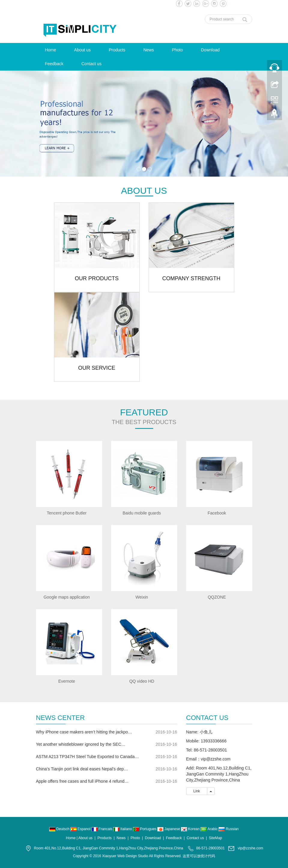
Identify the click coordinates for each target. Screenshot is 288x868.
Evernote (67, 681)
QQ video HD (142, 681)
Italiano (123, 829)
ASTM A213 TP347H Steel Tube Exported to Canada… (88, 757)
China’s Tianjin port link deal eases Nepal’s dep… (82, 769)
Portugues (145, 829)
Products (117, 50)
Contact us (91, 64)
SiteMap (215, 838)
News (149, 50)
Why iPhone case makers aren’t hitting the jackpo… (84, 732)
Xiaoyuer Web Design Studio (125, 856)
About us (82, 50)
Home (51, 50)
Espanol (81, 829)
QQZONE (217, 597)
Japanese (169, 829)
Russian (229, 829)
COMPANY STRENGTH (191, 278)
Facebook (217, 513)
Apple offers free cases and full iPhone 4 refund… (82, 781)
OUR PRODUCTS (97, 278)
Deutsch (60, 829)
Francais (103, 829)
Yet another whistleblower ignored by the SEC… (81, 744)
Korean (191, 829)
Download (210, 50)
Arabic (210, 829)
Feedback (54, 64)
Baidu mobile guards (142, 513)
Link (197, 791)
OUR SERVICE (97, 368)
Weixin (142, 597)
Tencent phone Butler (67, 513)
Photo (177, 50)
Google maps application (67, 597)
